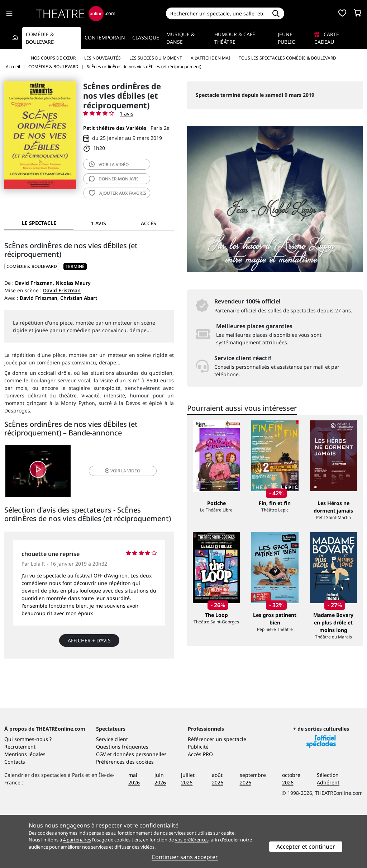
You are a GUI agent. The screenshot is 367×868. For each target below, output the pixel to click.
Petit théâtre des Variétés (115, 128)
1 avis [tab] (99, 223)
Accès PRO (200, 808)
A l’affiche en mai (210, 58)
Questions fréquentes (122, 801)
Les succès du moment (156, 58)
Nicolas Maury (73, 283)
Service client (112, 793)
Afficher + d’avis (89, 642)
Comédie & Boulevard (40, 38)
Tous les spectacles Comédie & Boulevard (287, 58)
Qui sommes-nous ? (28, 793)
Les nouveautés (103, 58)
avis (114, 179)
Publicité (198, 801)
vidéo (109, 164)
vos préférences (192, 840)
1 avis (127, 114)
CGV (101, 808)
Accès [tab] (149, 223)
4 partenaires (77, 840)
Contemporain (105, 37)
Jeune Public (286, 38)
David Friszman (62, 290)
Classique (146, 37)
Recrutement (20, 801)
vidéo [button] (117, 471)
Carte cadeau (327, 38)
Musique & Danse (180, 38)
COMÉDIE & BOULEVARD (32, 266)
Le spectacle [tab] (39, 223)
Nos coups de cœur (53, 58)
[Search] (217, 13)
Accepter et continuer (306, 846)
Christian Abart (79, 298)
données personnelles (140, 808)
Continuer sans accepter (185, 857)
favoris (118, 193)
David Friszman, (35, 283)
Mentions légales (25, 808)
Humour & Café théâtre (235, 38)
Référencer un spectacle (217, 793)
